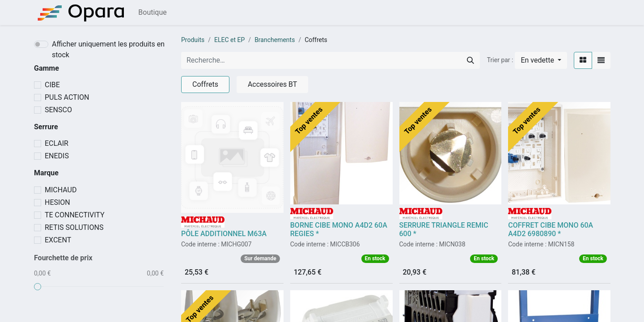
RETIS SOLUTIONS (74, 227)
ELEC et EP (229, 40)
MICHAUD (61, 190)
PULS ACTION (67, 97)
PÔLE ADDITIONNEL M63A (224, 234)
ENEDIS (57, 156)
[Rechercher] (470, 60)
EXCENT (58, 240)
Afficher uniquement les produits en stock (108, 49)
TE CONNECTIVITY (75, 215)
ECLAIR (57, 143)
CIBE (52, 85)
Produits (193, 40)
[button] (541, 60)
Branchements (275, 40)
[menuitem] (152, 13)
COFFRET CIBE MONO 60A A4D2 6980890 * (551, 229)
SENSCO (58, 110)
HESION (57, 202)
